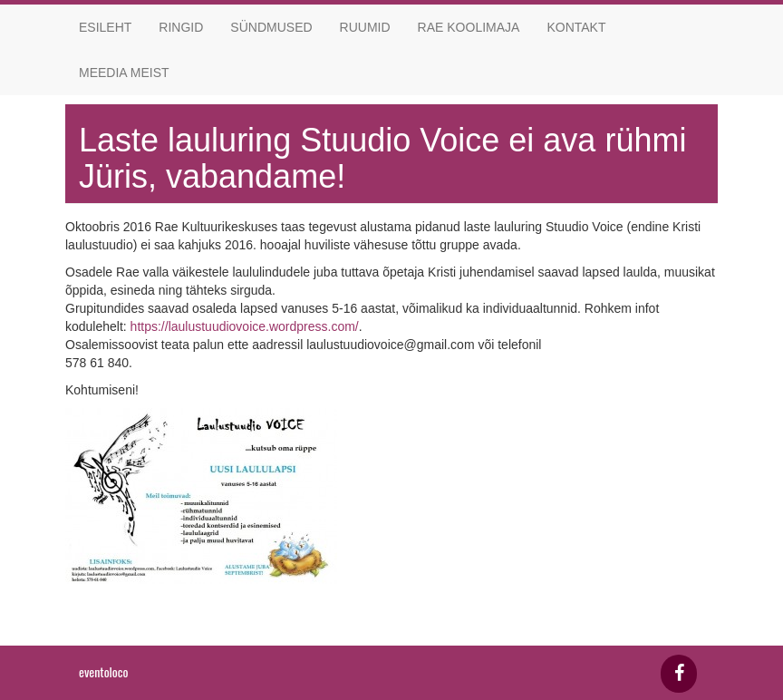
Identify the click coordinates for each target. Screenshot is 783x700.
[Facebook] (679, 674)
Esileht (105, 27)
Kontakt (576, 27)
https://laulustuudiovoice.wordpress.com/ (245, 326)
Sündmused (271, 27)
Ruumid (365, 27)
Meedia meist (124, 73)
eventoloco (103, 671)
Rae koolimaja (469, 27)
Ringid (181, 27)
